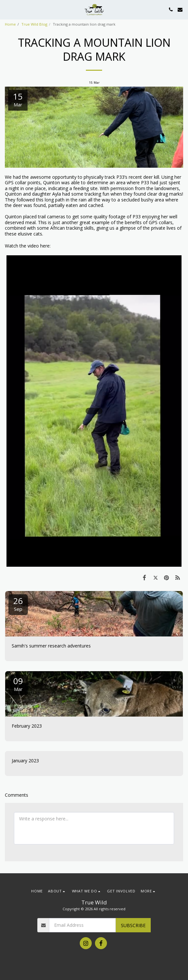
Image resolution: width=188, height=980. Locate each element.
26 (18, 604)
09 (18, 684)
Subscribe (133, 925)
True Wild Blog (34, 24)
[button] (7, 9)
